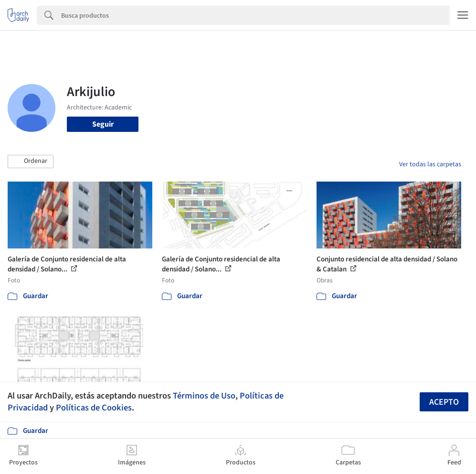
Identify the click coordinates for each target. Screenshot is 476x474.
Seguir (103, 124)
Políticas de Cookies (94, 408)
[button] (31, 162)
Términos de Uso (204, 396)
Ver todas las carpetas (430, 164)
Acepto (444, 402)
